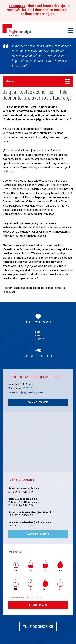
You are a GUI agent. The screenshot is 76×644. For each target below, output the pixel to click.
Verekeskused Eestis (38, 356)
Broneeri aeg (38, 605)
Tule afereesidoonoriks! (38, 322)
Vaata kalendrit (38, 534)
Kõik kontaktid (38, 403)
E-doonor (38, 339)
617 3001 (28, 388)
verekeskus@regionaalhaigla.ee (25, 392)
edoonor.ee (17, 6)
